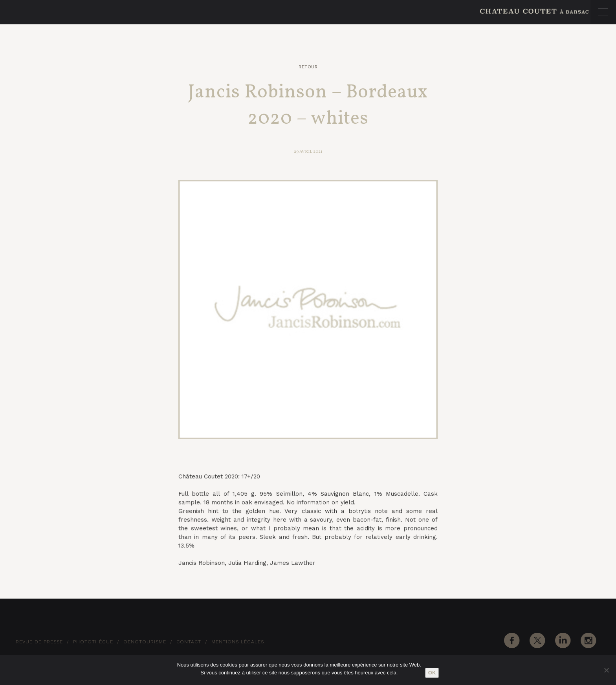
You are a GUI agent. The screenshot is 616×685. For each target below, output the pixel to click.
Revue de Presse (39, 642)
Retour (308, 67)
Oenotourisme (145, 642)
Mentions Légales (238, 642)
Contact (189, 642)
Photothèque (93, 642)
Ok (432, 673)
